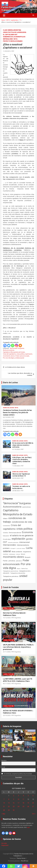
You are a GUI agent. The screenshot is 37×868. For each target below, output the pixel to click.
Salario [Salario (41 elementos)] (19, 569)
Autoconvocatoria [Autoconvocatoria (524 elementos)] (12, 507)
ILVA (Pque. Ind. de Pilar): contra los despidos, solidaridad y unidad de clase (22, 460)
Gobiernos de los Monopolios (14, 37)
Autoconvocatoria (9, 350)
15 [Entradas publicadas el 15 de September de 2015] (9, 803)
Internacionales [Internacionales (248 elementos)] (9, 545)
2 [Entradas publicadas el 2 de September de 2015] (14, 796)
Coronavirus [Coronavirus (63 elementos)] (6, 526)
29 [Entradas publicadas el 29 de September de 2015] (9, 810)
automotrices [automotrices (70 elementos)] (26, 507)
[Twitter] (9, 346)
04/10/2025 (7, 417)
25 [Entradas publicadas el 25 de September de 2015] (23, 807)
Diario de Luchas (10, 382)
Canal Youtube (9, 608)
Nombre (4, 761)
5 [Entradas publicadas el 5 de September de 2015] (28, 796)
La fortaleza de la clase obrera (15, 367)
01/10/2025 (16, 449)
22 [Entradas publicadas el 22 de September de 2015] (9, 807)
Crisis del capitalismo (9, 354)
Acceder (4, 843)
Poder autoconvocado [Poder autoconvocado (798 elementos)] (16, 562)
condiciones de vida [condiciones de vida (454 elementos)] (22, 522)
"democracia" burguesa (17, 348)
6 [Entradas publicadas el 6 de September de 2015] (33, 796)
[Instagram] (16, 346)
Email (3, 767)
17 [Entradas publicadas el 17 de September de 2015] (18, 803)
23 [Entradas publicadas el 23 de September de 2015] (14, 807)
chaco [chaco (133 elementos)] (5, 518)
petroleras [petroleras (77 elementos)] (12, 561)
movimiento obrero (9, 356)
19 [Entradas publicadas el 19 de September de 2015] (28, 803)
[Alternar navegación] (4, 15)
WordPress (25, 861)
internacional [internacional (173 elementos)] (24, 542)
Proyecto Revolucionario (13, 41)
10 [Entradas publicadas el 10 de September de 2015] (18, 799)
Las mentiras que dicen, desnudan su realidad (20, 374)
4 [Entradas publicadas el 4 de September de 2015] (23, 796)
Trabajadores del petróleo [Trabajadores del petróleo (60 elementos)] (18, 573)
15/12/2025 (7, 618)
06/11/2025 (7, 684)
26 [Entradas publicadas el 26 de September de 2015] (28, 807)
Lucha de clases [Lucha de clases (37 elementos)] (21, 548)
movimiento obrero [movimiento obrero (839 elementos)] (13, 557)
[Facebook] (5, 346)
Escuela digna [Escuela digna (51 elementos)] (7, 539)
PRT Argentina (16, 618)
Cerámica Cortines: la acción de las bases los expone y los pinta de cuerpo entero (17, 413)
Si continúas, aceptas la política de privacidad (17, 774)
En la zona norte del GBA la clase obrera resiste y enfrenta (23, 445)
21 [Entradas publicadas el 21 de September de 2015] (4, 807)
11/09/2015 (7, 51)
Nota (15, 39)
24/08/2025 (16, 491)
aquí (28, 827)
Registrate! (5, 845)
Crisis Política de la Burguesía (15, 32)
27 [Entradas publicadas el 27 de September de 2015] (33, 807)
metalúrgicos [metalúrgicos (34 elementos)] (12, 554)
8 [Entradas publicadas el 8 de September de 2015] (9, 799)
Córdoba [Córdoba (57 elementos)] (5, 533)
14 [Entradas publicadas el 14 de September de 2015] (4, 803)
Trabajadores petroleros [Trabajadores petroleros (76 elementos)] (11, 576)
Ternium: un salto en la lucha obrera (21, 487)
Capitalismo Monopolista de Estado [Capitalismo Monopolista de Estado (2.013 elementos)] (18, 512)
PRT (13, 51)
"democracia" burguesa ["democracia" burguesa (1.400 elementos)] (17, 503)
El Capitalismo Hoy (10, 35)
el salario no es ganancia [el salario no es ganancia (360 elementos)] (22, 535)
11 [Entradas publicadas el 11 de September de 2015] (23, 799)
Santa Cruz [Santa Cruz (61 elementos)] (24, 569)
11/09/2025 (16, 466)
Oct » (34, 814)
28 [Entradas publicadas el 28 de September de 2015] (4, 810)
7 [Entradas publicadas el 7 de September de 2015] (4, 799)
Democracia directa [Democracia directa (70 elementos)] (15, 533)
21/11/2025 (7, 652)
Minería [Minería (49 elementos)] (23, 554)
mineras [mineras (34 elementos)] (18, 554)
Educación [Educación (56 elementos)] (6, 536)
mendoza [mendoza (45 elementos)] (6, 554)
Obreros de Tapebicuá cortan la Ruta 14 (21, 475)
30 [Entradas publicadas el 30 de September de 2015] (14, 810)
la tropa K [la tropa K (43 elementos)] (13, 548)
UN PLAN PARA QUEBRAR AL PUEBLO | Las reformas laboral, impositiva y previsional (18, 647)
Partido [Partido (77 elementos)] (5, 561)
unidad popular (20, 358)
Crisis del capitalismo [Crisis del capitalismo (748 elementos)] (12, 527)
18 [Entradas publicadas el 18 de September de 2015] (23, 803)
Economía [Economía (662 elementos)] (27, 532)
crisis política (21, 354)
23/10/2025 (7, 715)
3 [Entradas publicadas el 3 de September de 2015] (18, 796)
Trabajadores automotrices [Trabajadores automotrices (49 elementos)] (11, 571)
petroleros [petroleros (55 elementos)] (19, 561)
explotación (29, 354)
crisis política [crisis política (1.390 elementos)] (24, 529)
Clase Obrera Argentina (12, 30)
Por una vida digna (9, 358)
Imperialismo (8, 39)
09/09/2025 (16, 478)
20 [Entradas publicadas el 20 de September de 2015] (33, 803)
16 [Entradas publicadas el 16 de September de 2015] (14, 803)
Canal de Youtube (11, 587)
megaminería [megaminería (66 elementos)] (27, 552)
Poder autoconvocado (22, 356)
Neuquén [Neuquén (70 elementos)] (28, 557)
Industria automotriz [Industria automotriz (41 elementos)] (13, 542)
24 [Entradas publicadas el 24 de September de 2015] (18, 807)
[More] (20, 346)
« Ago (3, 814)
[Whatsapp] (13, 346)
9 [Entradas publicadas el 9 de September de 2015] (14, 799)
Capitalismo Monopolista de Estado (14, 352)
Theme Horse (21, 858)
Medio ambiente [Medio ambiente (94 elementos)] (17, 552)
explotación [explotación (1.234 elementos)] (18, 539)
